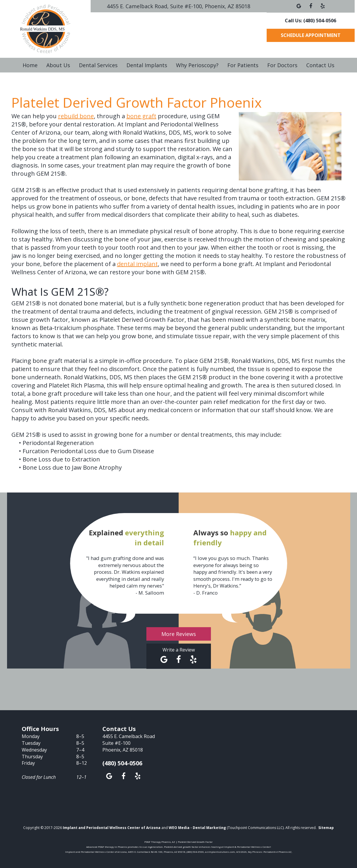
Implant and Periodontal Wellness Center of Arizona (112, 828)
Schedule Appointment (311, 35)
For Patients (243, 65)
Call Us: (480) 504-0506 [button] (311, 21)
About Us (58, 65)
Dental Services (98, 65)
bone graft (141, 116)
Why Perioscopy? (197, 65)
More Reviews (179, 634)
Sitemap (326, 828)
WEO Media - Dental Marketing (197, 828)
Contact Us (320, 65)
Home (30, 65)
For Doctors (282, 65)
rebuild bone (76, 116)
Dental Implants (147, 65)
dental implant (137, 264)
